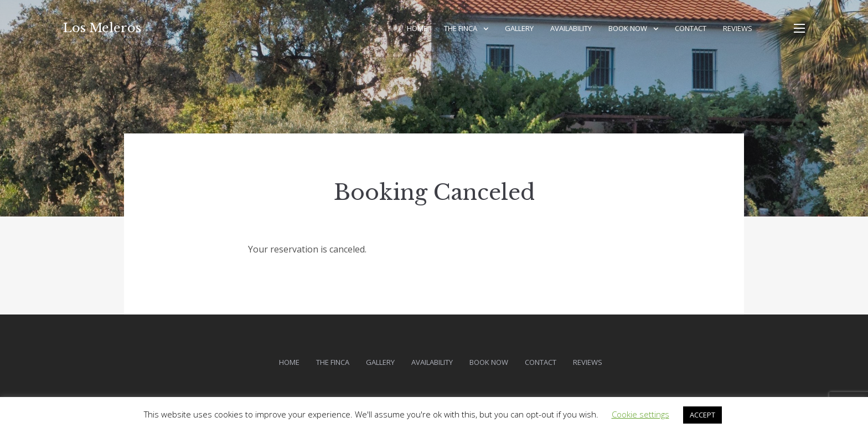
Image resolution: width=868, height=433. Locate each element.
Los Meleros (102, 28)
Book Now (628, 28)
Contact (691, 28)
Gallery (519, 28)
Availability (571, 28)
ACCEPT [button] (702, 415)
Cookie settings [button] (640, 414)
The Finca (461, 28)
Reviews (738, 28)
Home (417, 28)
